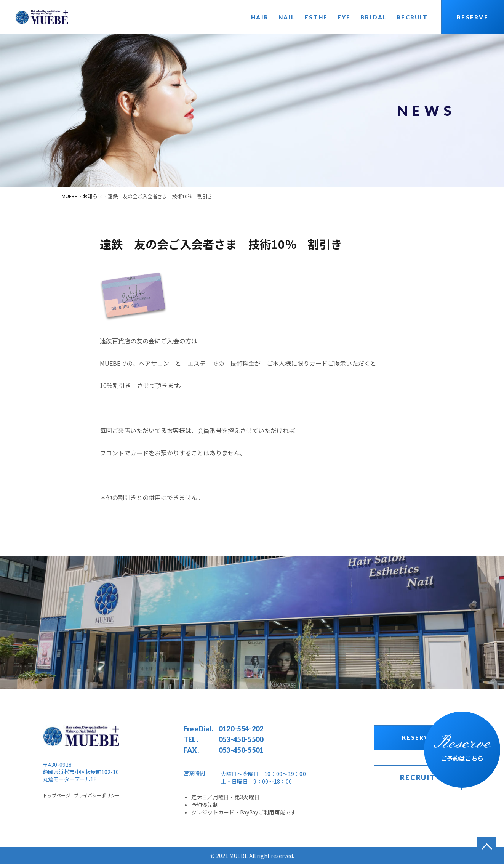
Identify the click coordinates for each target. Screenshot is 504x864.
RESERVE (473, 17)
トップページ (56, 795)
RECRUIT (412, 17)
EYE (344, 17)
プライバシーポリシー (97, 795)
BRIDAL (374, 17)
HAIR (260, 17)
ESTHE (316, 17)
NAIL (287, 17)
